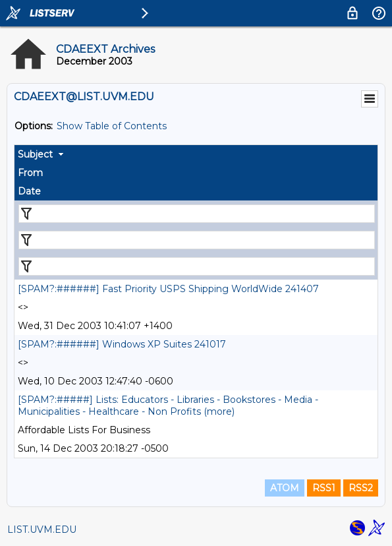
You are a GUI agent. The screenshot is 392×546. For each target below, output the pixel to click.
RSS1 (324, 488)
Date (29, 191)
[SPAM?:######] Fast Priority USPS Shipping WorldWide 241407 (168, 289)
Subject (35, 154)
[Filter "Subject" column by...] (197, 214)
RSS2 (361, 488)
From (30, 173)
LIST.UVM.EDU (42, 530)
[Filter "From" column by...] (197, 240)
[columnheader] (196, 154)
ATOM (285, 488)
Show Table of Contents (112, 126)
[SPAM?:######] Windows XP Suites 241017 (122, 344)
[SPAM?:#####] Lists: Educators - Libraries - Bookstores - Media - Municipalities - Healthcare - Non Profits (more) (168, 406)
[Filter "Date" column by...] (197, 266)
